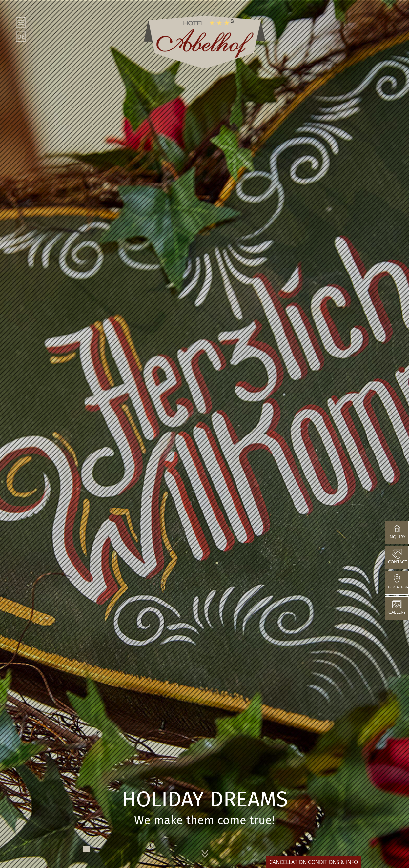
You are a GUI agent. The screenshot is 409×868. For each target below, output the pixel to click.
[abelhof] (204, 42)
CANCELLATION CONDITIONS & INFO (314, 862)
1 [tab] (87, 849)
